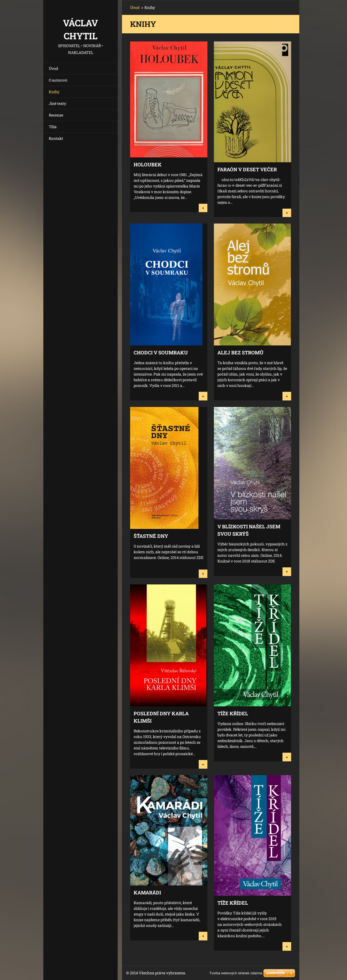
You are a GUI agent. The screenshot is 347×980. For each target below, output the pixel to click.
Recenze (56, 115)
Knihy (54, 92)
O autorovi (58, 80)
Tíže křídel (233, 713)
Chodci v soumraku (161, 352)
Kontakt (56, 138)
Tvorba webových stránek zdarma (236, 973)
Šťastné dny (151, 536)
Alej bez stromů (240, 352)
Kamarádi (147, 892)
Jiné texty (57, 103)
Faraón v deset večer (247, 169)
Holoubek (148, 164)
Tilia (53, 127)
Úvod (53, 68)
